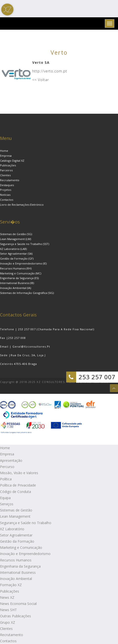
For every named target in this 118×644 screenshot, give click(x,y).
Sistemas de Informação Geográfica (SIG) (27, 293)
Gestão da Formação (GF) (17, 258)
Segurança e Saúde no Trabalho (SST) (25, 244)
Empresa (6, 156)
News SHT (8, 610)
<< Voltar (41, 80)
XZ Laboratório (12, 529)
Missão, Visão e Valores (19, 473)
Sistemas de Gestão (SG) (16, 234)
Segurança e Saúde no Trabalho (26, 523)
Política (6, 479)
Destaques (7, 185)
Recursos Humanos (16, 560)
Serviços (7, 504)
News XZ (7, 597)
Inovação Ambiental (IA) (15, 288)
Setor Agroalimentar (16, 535)
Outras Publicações (15, 616)
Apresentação (11, 460)
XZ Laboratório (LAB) (13, 249)
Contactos (7, 200)
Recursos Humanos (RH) (16, 268)
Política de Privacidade (18, 485)
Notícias (5, 195)
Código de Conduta (15, 492)
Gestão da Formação (17, 541)
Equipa (5, 498)
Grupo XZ (8, 622)
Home (4, 151)
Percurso (7, 467)
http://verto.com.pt (50, 71)
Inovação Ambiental (16, 579)
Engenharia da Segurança (20, 566)
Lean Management (15, 516)
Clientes (5, 175)
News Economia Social (18, 604)
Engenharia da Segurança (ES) (19, 278)
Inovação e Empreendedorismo (25, 554)
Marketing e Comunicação (21, 547)
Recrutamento (10, 180)
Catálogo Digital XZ (12, 161)
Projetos (6, 190)
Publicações (8, 165)
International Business (18, 572)
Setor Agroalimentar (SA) (16, 254)
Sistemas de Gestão (16, 510)
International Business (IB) (17, 283)
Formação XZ (11, 585)
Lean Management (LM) (15, 239)
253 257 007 (97, 377)
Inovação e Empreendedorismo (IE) (23, 263)
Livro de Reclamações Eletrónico (22, 205)
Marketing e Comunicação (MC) (21, 273)
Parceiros (6, 170)
